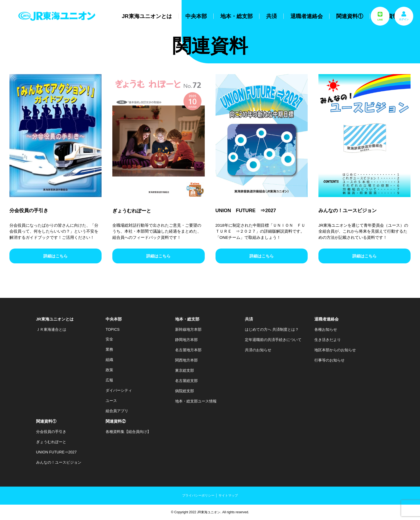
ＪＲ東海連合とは (51, 329)
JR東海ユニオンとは (147, 16)
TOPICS (113, 329)
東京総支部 (185, 370)
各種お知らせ (326, 329)
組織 (109, 360)
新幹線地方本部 (188, 329)
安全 (109, 339)
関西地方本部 (186, 360)
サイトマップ (228, 495)
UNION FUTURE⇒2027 (56, 452)
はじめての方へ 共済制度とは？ (272, 329)
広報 (109, 380)
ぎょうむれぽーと (51, 442)
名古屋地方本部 (188, 350)
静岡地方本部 (186, 340)
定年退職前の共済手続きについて (273, 340)
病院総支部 (185, 391)
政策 (109, 370)
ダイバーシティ (119, 390)
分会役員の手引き (51, 432)
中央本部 (196, 16)
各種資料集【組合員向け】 (128, 432)
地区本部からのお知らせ (335, 350)
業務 (109, 349)
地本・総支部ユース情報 (196, 401)
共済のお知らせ (258, 350)
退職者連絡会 (307, 16)
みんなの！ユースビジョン (59, 462)
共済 (272, 16)
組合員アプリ (117, 411)
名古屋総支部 (186, 381)
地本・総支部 (237, 16)
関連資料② (116, 421)
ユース (111, 401)
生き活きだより (328, 340)
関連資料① (350, 16)
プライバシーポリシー (198, 495)
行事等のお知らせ (329, 360)
